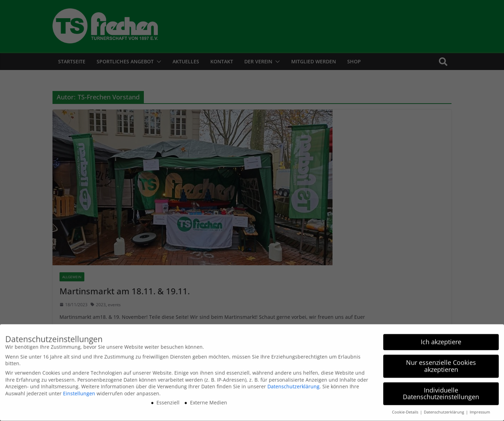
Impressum (480, 410)
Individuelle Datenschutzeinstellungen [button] (441, 391)
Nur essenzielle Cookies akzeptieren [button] (441, 364)
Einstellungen (79, 391)
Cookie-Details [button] (406, 410)
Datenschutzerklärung (293, 384)
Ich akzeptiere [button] (441, 340)
